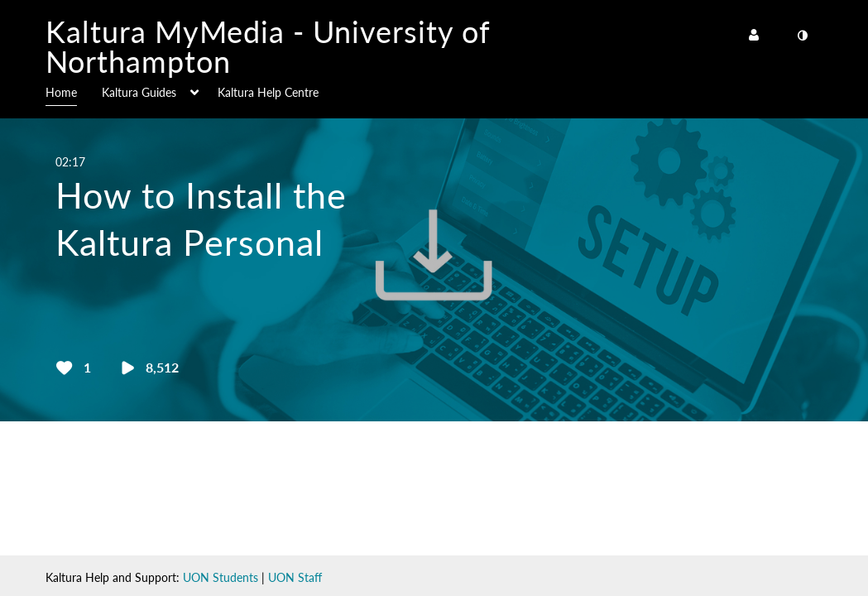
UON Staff (295, 577)
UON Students (221, 577)
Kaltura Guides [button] (139, 92)
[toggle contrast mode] (803, 36)
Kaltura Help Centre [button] (268, 92)
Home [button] (61, 92)
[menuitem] (74, 91)
